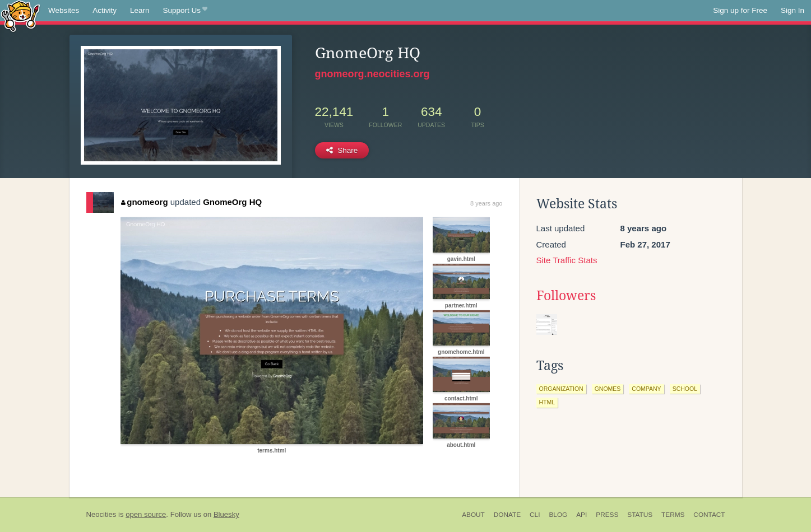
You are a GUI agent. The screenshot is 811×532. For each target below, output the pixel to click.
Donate (507, 515)
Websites (64, 10)
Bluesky (226, 514)
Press (607, 515)
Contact (709, 515)
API (581, 515)
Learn (140, 10)
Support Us (185, 11)
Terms (673, 515)
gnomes (608, 389)
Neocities (101, 514)
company (646, 389)
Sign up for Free (740, 10)
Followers (566, 296)
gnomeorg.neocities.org (372, 74)
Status (640, 515)
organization (561, 389)
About (473, 515)
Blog (558, 515)
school (685, 389)
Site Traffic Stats (567, 260)
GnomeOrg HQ (232, 202)
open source (146, 514)
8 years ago (486, 203)
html (547, 402)
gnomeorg (145, 202)
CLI (535, 515)
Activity (105, 10)
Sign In (793, 10)
